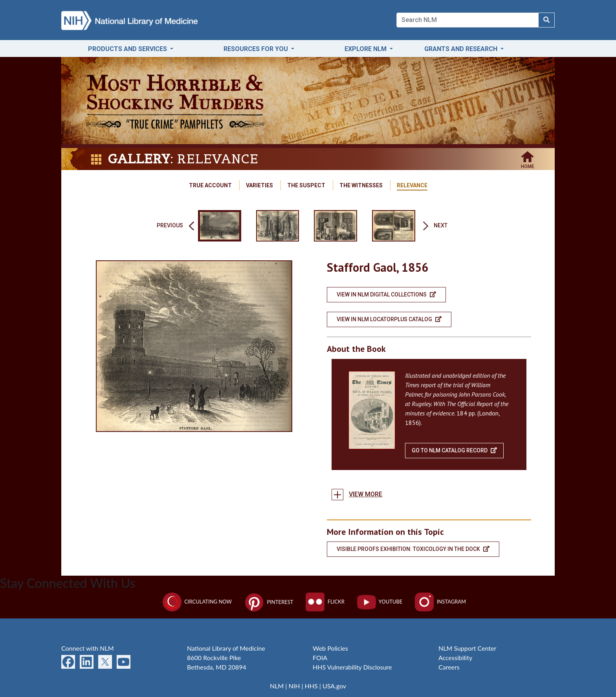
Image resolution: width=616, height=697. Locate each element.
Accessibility (455, 658)
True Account (210, 185)
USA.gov (334, 686)
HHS (311, 686)
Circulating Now (197, 602)
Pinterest (269, 602)
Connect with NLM (88, 648)
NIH (294, 686)
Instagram (440, 602)
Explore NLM (366, 49)
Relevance (412, 185)
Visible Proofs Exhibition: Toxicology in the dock (413, 549)
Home (528, 164)
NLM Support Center (467, 648)
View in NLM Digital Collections (386, 295)
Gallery (139, 159)
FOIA (320, 658)
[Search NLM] (546, 20)
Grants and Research (462, 49)
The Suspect (306, 185)
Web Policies (330, 648)
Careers (449, 667)
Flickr (325, 602)
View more (366, 494)
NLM (277, 686)
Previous (170, 226)
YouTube (380, 602)
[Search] (467, 20)
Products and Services (128, 49)
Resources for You (257, 49)
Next (441, 226)
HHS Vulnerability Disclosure (352, 667)
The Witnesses (361, 185)
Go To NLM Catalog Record (454, 450)
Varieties (259, 185)
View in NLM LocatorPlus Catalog (389, 319)
